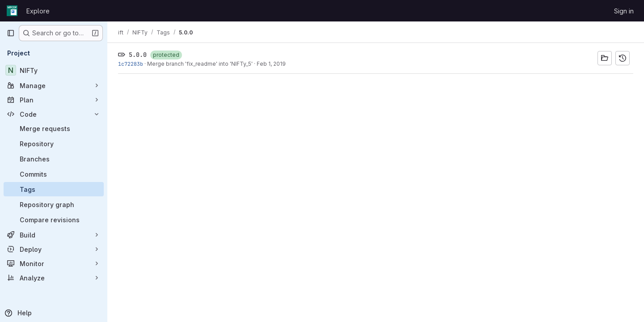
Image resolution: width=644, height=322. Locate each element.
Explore (38, 11)
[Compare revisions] (54, 220)
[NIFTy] (54, 70)
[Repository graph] (54, 204)
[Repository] (54, 144)
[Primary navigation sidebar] (11, 33)
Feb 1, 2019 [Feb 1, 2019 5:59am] (271, 64)
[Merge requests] (54, 128)
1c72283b (131, 64)
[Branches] (54, 159)
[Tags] (54, 189)
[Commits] (54, 174)
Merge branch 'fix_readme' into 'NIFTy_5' (200, 64)
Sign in (624, 11)
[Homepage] (12, 11)
